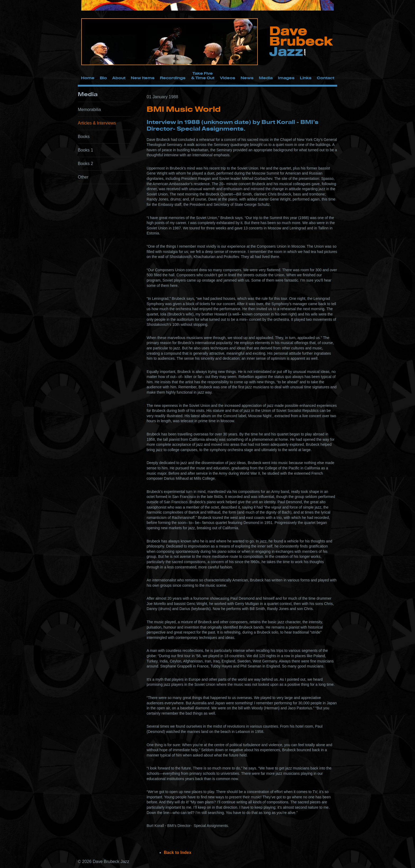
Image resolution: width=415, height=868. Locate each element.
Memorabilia (89, 110)
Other (83, 177)
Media (266, 78)
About (119, 78)
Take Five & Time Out (203, 75)
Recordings (173, 78)
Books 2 (85, 164)
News (247, 78)
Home (88, 78)
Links (306, 78)
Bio (103, 78)
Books (84, 137)
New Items (143, 78)
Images (286, 78)
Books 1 (85, 150)
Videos (228, 78)
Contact (326, 78)
